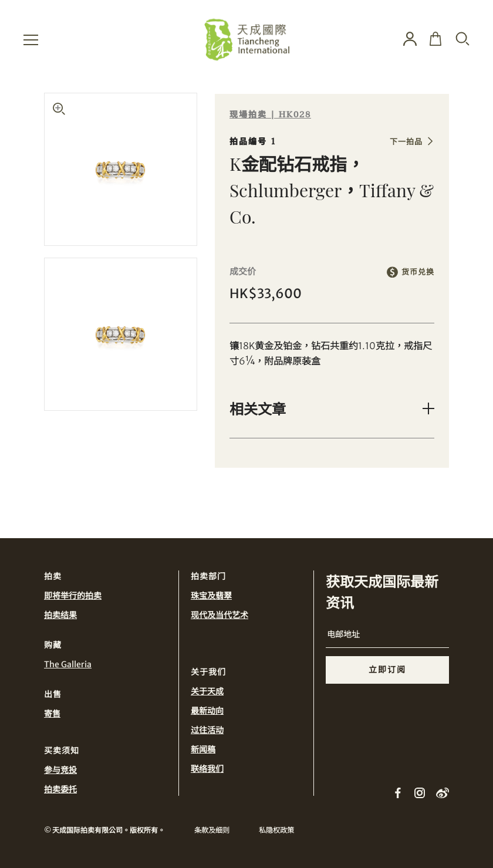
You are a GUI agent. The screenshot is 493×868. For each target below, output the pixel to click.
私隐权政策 (276, 830)
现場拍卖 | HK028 (270, 115)
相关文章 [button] (258, 408)
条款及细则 (212, 830)
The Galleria (68, 664)
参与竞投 (60, 770)
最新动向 (207, 711)
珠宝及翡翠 (211, 596)
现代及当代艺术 (220, 615)
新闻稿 (203, 749)
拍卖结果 (60, 615)
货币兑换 (418, 272)
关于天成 (207, 691)
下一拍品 (406, 142)
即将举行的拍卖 (73, 596)
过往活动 (207, 730)
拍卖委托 (60, 789)
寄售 (52, 714)
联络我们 (207, 769)
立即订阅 (387, 670)
